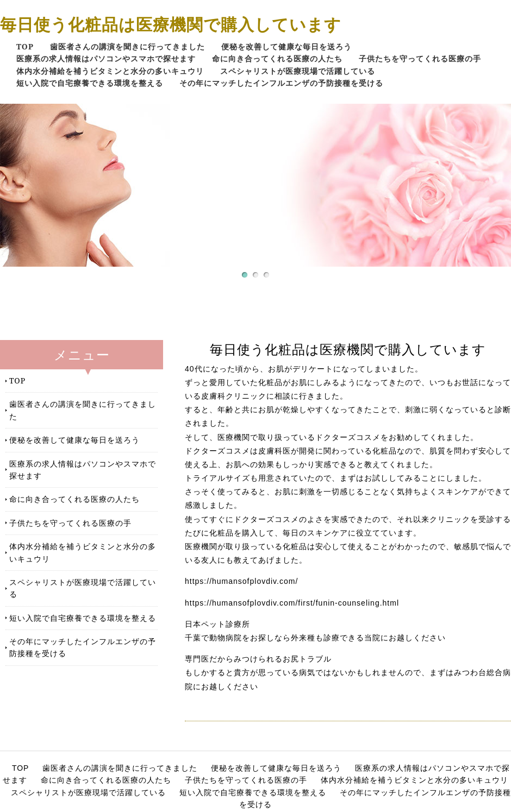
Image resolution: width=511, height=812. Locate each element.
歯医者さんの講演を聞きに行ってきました (127, 46)
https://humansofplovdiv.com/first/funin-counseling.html (292, 603)
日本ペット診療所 (217, 624)
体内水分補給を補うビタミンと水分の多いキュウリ (110, 71)
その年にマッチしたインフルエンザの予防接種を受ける (281, 83)
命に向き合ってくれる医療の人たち (277, 58)
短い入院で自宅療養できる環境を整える (90, 83)
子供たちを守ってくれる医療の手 (420, 58)
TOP (25, 46)
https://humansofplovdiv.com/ (241, 581)
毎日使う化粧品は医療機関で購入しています (171, 24)
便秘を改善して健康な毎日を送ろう (286, 46)
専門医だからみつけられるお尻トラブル (258, 659)
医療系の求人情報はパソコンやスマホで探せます (106, 58)
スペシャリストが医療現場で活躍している (298, 71)
